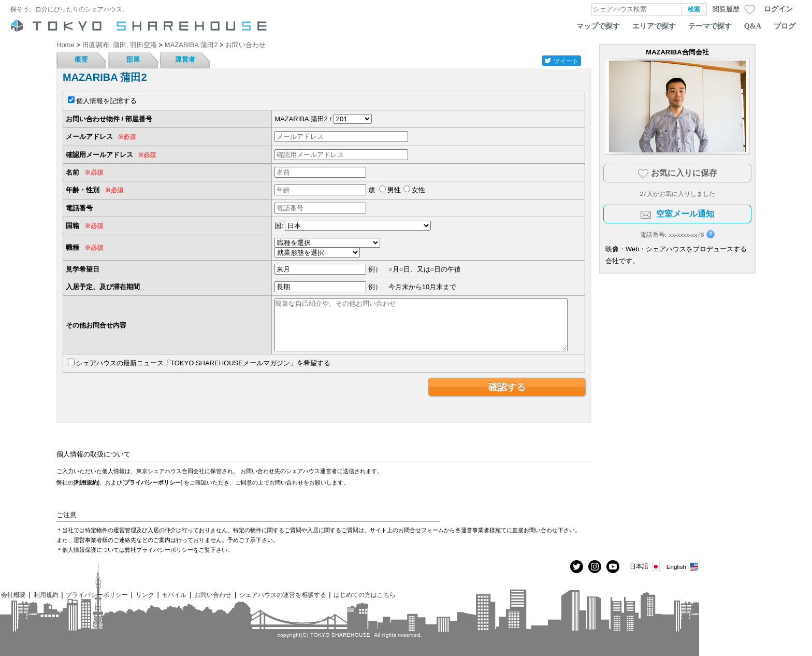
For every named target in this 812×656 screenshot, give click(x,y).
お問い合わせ (213, 595)
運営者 (185, 59)
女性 (418, 190)
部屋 (133, 59)
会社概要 (13, 595)
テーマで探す (710, 26)
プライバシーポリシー (152, 482)
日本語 (646, 567)
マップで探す (598, 26)
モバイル (174, 595)
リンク (145, 595)
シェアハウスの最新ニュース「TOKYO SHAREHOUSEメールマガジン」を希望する (203, 363)
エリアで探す (654, 26)
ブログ (785, 26)
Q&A (753, 26)
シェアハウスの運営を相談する (283, 595)
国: (279, 226)
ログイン (778, 9)
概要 (81, 59)
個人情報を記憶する (106, 101)
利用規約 (86, 482)
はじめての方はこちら (365, 595)
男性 (394, 190)
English (683, 567)
